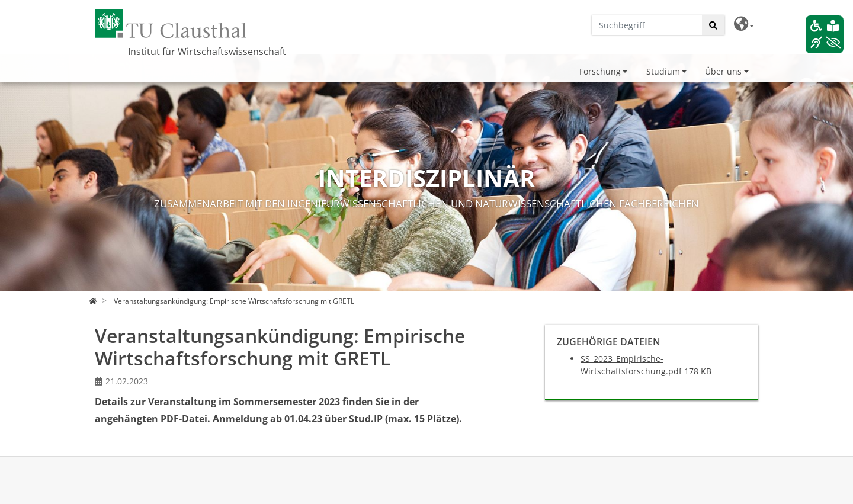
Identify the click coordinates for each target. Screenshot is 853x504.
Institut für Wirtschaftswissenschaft (207, 52)
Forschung (600, 71)
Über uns (723, 71)
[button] (744, 24)
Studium (663, 71)
